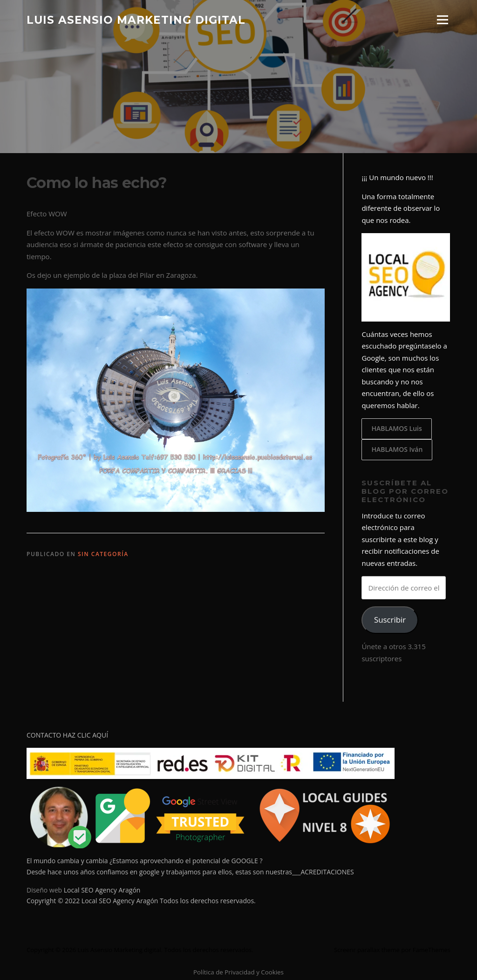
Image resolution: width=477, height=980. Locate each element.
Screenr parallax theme (367, 950)
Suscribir (390, 620)
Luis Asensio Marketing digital (136, 20)
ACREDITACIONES (327, 872)
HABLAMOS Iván (397, 449)
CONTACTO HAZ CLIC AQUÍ (67, 735)
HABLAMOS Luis (396, 428)
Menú (442, 20)
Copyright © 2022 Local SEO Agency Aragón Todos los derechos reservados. (141, 901)
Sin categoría (103, 554)
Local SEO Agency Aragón (102, 890)
